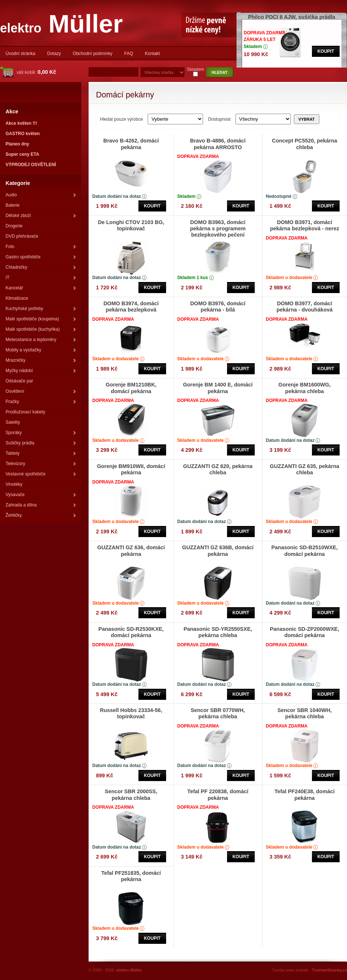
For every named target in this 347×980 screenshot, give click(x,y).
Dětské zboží (41, 216)
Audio (41, 195)
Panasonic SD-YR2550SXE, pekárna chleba (218, 632)
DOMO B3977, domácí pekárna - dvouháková (305, 307)
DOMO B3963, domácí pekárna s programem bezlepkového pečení (218, 229)
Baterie (13, 205)
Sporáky (41, 433)
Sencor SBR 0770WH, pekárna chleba (218, 713)
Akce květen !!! (21, 123)
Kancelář (41, 288)
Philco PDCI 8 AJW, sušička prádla (292, 17)
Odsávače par (19, 381)
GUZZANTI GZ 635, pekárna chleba (305, 469)
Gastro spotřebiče (41, 257)
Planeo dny (17, 144)
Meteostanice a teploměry (41, 340)
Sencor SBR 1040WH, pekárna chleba (304, 713)
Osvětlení (41, 391)
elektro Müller (129, 970)
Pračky (41, 402)
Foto (41, 247)
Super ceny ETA (22, 154)
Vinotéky (14, 484)
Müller (61, 24)
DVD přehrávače (22, 236)
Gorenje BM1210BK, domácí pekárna (131, 388)
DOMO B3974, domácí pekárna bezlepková (131, 307)
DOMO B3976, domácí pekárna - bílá (218, 307)
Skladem (195, 69)
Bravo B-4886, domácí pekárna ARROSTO (218, 144)
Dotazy (54, 54)
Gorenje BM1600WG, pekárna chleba (305, 388)
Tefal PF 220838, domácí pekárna (218, 795)
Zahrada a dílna (41, 505)
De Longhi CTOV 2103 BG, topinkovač (131, 225)
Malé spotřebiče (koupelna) (41, 319)
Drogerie (14, 226)
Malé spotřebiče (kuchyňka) (41, 329)
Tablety (41, 453)
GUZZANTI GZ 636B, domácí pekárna (218, 551)
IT (41, 278)
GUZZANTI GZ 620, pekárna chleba (218, 469)
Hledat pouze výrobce (122, 119)
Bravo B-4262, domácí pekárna (131, 144)
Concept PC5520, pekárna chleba (305, 144)
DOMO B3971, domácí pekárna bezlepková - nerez (304, 225)
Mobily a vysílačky (41, 350)
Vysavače (41, 495)
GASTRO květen (23, 134)
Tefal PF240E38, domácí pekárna (305, 795)
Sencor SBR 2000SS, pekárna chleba (131, 795)
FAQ (128, 54)
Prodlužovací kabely (25, 412)
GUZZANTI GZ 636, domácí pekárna (131, 551)
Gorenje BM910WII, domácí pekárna (131, 469)
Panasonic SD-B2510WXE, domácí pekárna (305, 551)
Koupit (326, 51)
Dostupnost (219, 119)
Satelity (13, 422)
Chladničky (41, 267)
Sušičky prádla (41, 443)
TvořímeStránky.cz (329, 970)
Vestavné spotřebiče (41, 474)
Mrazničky (41, 360)
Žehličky (41, 515)
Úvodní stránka (20, 54)
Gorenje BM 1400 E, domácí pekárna (218, 388)
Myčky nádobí (41, 371)
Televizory (41, 464)
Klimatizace (17, 298)
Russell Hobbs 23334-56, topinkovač (131, 713)
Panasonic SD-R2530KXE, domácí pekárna (131, 632)
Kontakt (153, 54)
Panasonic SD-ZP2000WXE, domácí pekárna (305, 632)
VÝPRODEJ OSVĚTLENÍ (31, 165)
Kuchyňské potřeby (41, 309)
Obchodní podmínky (92, 54)
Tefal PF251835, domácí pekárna (131, 876)
